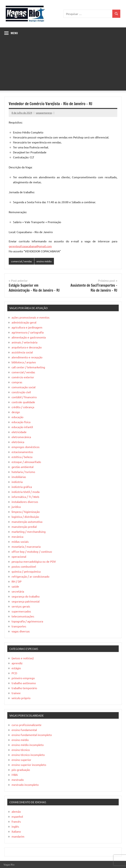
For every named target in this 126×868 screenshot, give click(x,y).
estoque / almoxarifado (26, 462)
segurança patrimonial (26, 601)
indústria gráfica (22, 487)
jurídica (16, 507)
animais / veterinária (24, 342)
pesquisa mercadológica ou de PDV (34, 561)
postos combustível (24, 566)
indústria (17, 482)
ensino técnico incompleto (28, 755)
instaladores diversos (25, 502)
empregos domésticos (26, 447)
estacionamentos (22, 452)
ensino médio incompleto (28, 745)
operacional (19, 556)
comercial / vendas (21, 261)
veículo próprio (21, 698)
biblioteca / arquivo (24, 362)
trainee (16, 693)
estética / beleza (22, 457)
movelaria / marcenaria (26, 546)
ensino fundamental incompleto (32, 735)
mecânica (17, 536)
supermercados (21, 611)
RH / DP (17, 581)
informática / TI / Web (25, 497)
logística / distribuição (25, 517)
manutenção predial (24, 527)
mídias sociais (20, 541)
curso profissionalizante (27, 725)
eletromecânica (21, 437)
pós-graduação (21, 770)
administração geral (24, 322)
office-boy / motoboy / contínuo (32, 551)
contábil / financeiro (24, 397)
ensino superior (21, 760)
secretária (18, 591)
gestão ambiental (23, 467)
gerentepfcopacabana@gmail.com (30, 246)
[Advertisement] (63, 66)
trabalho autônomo (24, 683)
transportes (19, 626)
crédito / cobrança (23, 407)
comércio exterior (23, 377)
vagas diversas (21, 631)
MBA (15, 775)
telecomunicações (23, 616)
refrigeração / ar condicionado (30, 576)
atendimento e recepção (27, 357)
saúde (15, 586)
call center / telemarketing (28, 367)
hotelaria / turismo (23, 472)
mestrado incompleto (25, 785)
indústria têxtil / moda (26, 492)
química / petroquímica (26, 571)
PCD (14, 673)
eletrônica (18, 442)
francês (16, 821)
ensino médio (44, 261)
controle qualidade (23, 402)
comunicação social (23, 387)
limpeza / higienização (26, 512)
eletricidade (19, 432)
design (16, 412)
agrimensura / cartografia (28, 332)
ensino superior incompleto (29, 765)
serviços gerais (21, 606)
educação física (21, 422)
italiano (16, 831)
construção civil (21, 392)
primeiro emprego (23, 678)
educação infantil (22, 427)
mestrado (18, 780)
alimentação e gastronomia (29, 337)
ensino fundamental (24, 730)
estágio (16, 668)
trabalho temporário (24, 688)
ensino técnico (21, 750)
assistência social (22, 352)
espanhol (17, 816)
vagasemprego (44, 113)
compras (17, 382)
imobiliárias (19, 477)
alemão (16, 811)
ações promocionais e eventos (31, 317)
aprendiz (17, 663)
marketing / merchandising (29, 532)
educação (17, 417)
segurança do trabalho (26, 596)
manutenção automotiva (27, 522)
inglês (15, 826)
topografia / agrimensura (27, 621)
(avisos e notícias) (23, 658)
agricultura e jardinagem (27, 327)
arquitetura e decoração (27, 347)
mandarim (18, 836)
